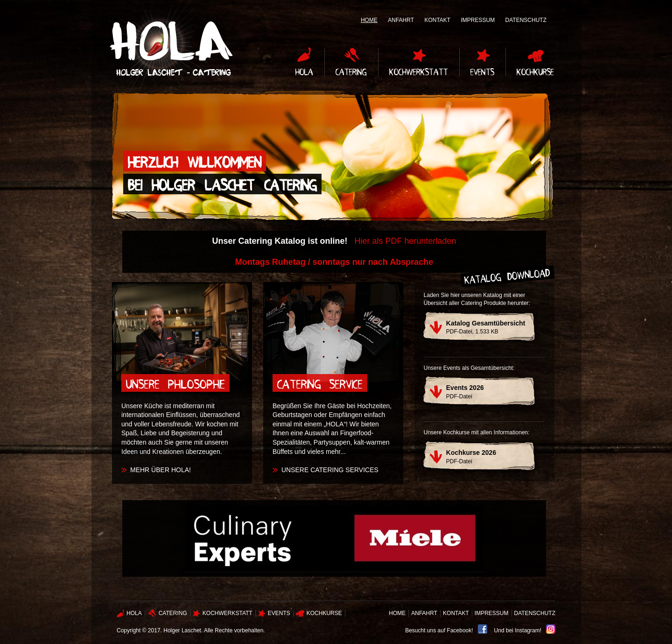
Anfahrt (401, 20)
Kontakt (437, 20)
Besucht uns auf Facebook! (439, 630)
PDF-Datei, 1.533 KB (486, 327)
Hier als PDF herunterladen (405, 241)
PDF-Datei (465, 392)
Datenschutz (526, 20)
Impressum (478, 20)
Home (369, 20)
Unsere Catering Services (330, 470)
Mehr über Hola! (161, 470)
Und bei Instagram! (518, 630)
